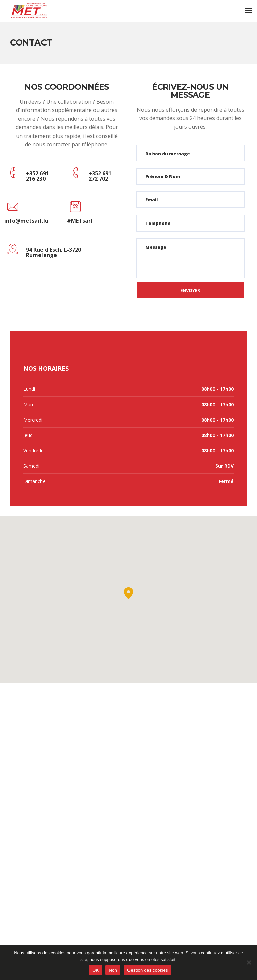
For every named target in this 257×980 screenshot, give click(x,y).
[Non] (249, 962)
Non (113, 970)
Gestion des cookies (148, 970)
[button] (128, 593)
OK (96, 970)
